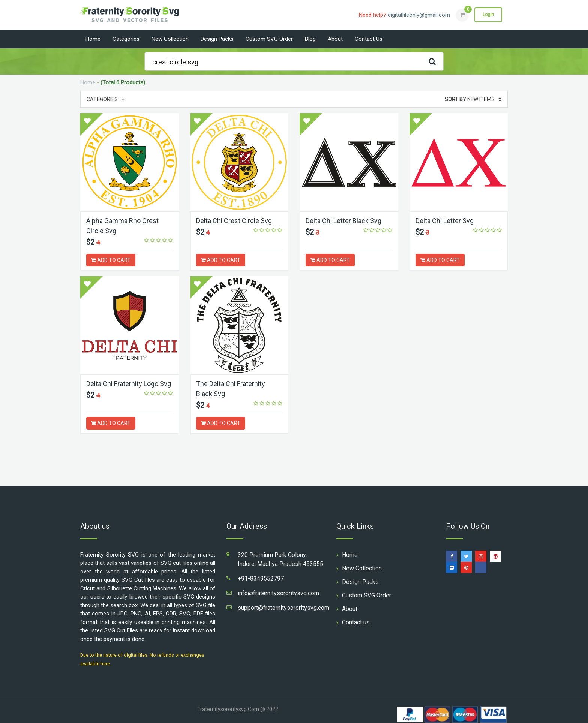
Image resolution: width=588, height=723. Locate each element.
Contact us (369, 39)
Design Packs (217, 39)
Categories (126, 39)
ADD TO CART (111, 260)
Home (93, 39)
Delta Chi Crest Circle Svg (234, 221)
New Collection (170, 39)
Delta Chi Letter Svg (445, 221)
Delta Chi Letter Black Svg (343, 221)
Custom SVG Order (269, 39)
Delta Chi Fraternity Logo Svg (129, 384)
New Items (473, 99)
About (335, 39)
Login (488, 15)
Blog (310, 39)
